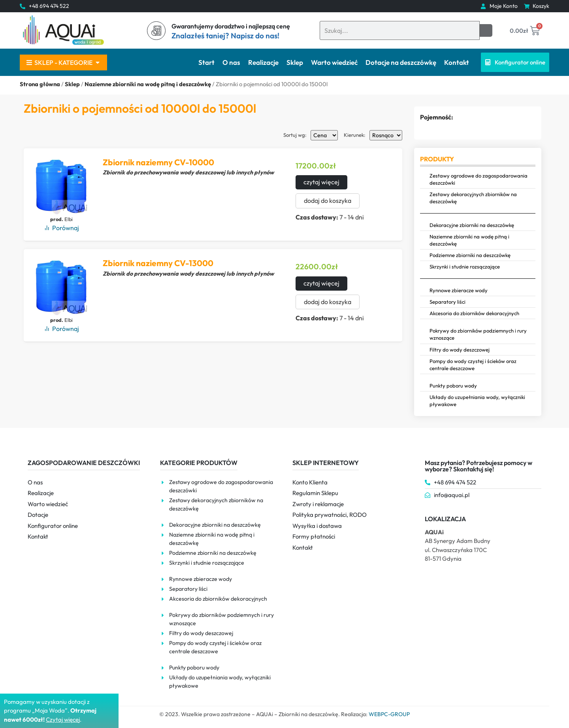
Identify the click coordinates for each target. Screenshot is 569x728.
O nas (231, 62)
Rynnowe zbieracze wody (459, 290)
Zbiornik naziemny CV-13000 (158, 263)
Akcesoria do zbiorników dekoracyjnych (474, 313)
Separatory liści (447, 302)
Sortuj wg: (295, 135)
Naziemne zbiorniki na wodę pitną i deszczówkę (148, 84)
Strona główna (40, 84)
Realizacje (263, 62)
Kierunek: (355, 135)
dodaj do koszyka (328, 201)
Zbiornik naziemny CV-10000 (158, 162)
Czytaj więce (62, 719)
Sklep (295, 62)
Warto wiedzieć (334, 62)
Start (206, 62)
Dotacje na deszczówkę (401, 62)
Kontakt (457, 62)
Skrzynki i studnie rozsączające (465, 267)
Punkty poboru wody (453, 386)
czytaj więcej (321, 182)
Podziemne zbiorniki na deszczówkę (470, 255)
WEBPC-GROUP (389, 714)
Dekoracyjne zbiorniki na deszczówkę (472, 225)
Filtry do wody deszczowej (460, 350)
